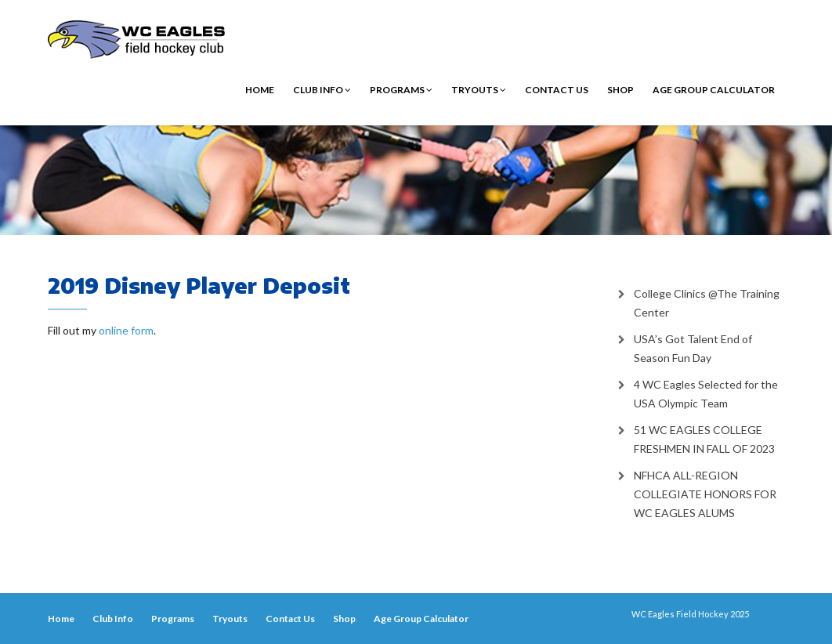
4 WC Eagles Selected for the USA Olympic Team (706, 394)
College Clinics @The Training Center (707, 303)
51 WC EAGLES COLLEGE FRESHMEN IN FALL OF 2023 (704, 439)
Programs (401, 90)
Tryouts (479, 90)
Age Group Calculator (714, 90)
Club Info (322, 90)
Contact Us (557, 90)
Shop (620, 90)
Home (260, 90)
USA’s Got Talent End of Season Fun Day (693, 348)
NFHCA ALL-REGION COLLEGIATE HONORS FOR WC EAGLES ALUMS (705, 494)
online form (126, 330)
